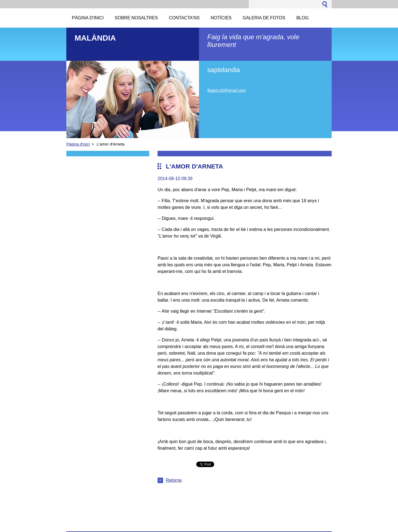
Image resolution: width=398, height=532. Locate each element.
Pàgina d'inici (78, 144)
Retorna (174, 480)
